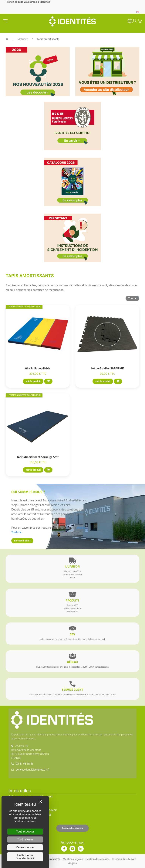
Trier (132, 298)
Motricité (23, 39)
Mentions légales (73, 859)
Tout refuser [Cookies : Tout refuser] (25, 839)
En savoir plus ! (22, 541)
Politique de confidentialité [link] (25, 857)
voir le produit (33, 381)
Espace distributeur (72, 828)
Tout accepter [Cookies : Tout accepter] (25, 831)
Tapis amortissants (48, 39)
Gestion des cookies (98, 859)
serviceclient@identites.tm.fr (33, 770)
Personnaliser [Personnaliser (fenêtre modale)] (25, 847)
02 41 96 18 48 (25, 764)
